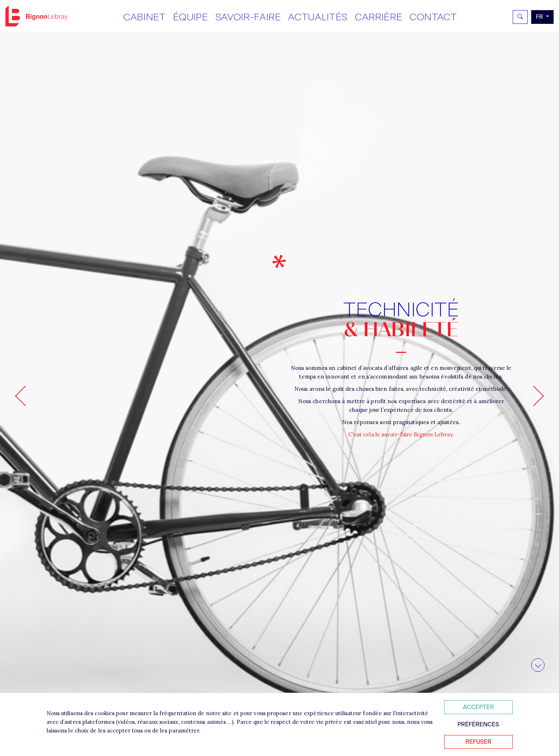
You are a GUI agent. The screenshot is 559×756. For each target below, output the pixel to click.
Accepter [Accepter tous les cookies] (478, 707)
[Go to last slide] (25, 396)
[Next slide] (534, 396)
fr (540, 17)
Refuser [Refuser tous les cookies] (478, 742)
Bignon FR (36, 16)
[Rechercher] (520, 17)
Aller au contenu (538, 671)
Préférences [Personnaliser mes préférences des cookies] (478, 724)
